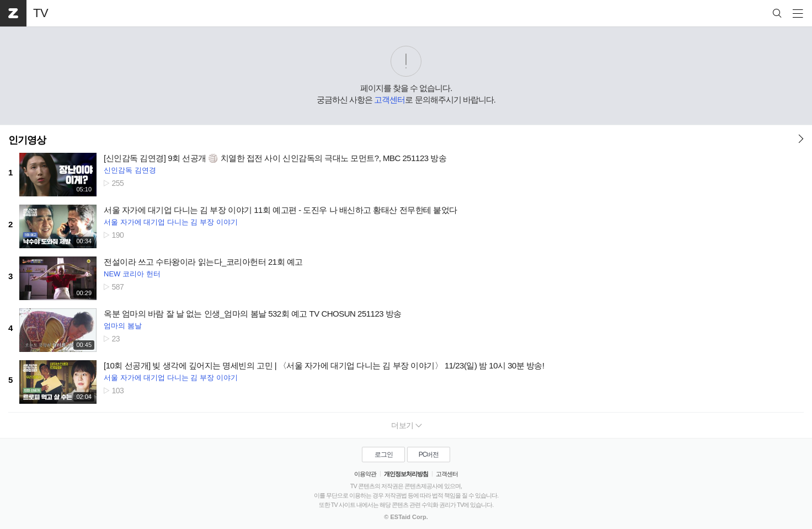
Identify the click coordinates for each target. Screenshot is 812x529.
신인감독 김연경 (130, 170)
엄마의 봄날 (123, 326)
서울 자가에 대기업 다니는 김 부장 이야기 (171, 222)
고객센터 (389, 100)
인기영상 (27, 140)
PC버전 (429, 455)
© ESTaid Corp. (406, 517)
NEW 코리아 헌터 (132, 274)
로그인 (384, 455)
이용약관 (365, 474)
